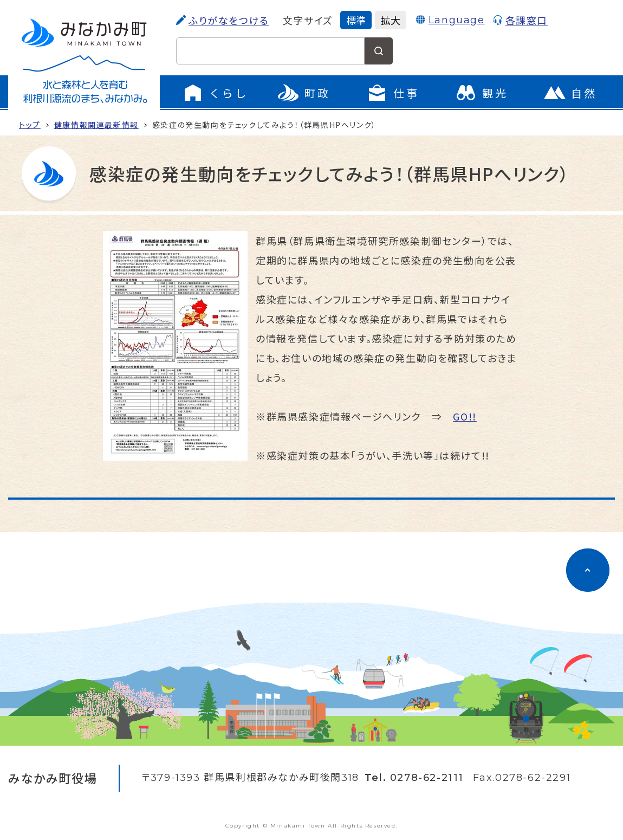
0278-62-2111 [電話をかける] (427, 778)
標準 (356, 20)
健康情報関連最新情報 (96, 125)
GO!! (465, 416)
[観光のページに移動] (482, 93)
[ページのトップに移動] (588, 570)
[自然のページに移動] (570, 93)
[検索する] (379, 51)
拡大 (391, 20)
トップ (30, 125)
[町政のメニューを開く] (304, 93)
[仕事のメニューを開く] (393, 93)
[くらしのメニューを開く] (215, 93)
